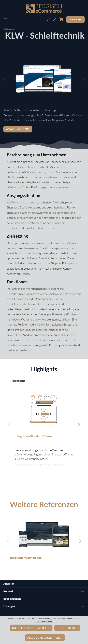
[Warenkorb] (61, 19)
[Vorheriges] (4, 79)
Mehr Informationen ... (44, 622)
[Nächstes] (84, 79)
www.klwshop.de (18, 129)
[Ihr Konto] (55, 19)
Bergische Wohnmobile (26, 558)
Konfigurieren (67, 628)
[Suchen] (48, 19)
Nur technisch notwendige (31, 628)
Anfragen (75, 19)
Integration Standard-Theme (33, 436)
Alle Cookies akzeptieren (45, 638)
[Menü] (6, 19)
